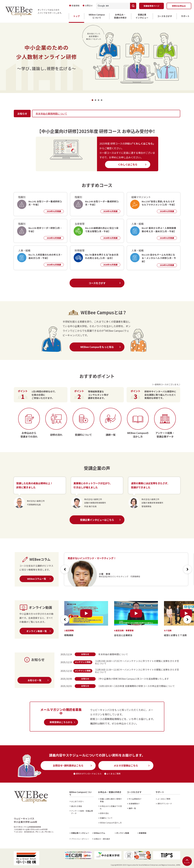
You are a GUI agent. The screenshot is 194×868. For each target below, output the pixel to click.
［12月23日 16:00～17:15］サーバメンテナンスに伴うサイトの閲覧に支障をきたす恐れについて (137, 662)
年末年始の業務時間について (51, 114)
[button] (187, 569)
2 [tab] (95, 100)
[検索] (112, 6)
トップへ (187, 861)
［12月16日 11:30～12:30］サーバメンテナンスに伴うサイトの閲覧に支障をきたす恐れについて (137, 671)
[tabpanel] (97, 58)
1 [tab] (92, 100)
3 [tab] (99, 100)
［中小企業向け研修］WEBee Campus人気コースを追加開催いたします (134, 679)
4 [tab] (102, 100)
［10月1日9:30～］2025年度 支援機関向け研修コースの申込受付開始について (137, 686)
